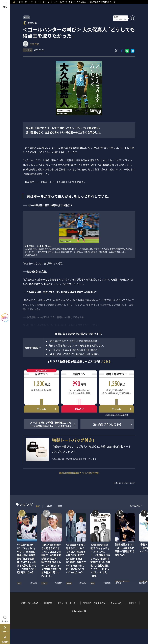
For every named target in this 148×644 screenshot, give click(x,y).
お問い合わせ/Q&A (30, 603)
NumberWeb (117, 603)
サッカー (35, 2)
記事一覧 (23, 2)
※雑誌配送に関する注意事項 (117, 415)
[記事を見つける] (5, 619)
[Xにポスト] (116, 51)
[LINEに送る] (127, 51)
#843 (26, 17)
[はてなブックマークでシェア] (133, 51)
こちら (107, 361)
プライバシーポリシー (68, 603)
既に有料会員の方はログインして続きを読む (79, 473)
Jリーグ (46, 2)
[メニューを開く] (5, 5)
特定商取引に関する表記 (94, 603)
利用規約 (48, 603)
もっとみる (135, 506)
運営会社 (133, 603)
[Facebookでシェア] (122, 51)
